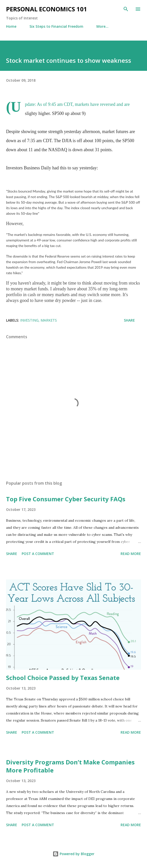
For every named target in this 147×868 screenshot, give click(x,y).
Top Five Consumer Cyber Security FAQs (66, 499)
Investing (29, 320)
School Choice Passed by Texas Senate (63, 678)
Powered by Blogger (73, 854)
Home (11, 26)
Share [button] (129, 320)
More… (102, 26)
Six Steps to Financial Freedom (56, 26)
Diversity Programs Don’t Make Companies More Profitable (70, 766)
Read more (131, 554)
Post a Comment (38, 554)
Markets (49, 320)
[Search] (126, 9)
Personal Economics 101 (47, 9)
